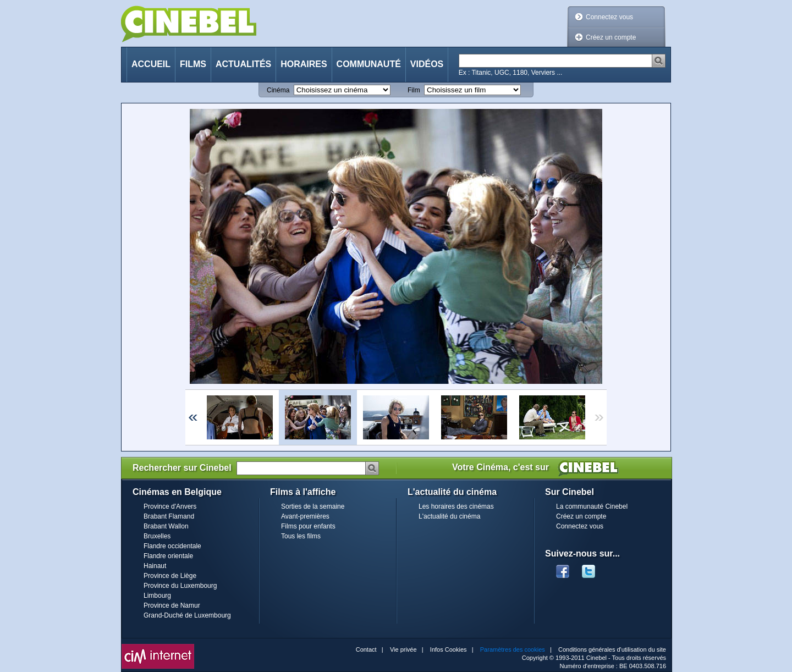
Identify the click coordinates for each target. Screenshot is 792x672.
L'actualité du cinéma (449, 516)
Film (414, 90)
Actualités (243, 64)
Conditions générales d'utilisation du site (612, 649)
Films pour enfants (308, 526)
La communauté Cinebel (592, 506)
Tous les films (301, 536)
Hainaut (155, 566)
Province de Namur (172, 605)
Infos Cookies (449, 649)
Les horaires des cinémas (456, 506)
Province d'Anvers (170, 506)
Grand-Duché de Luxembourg (187, 615)
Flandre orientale (168, 556)
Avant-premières (305, 516)
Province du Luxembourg (180, 586)
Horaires (304, 64)
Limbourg (157, 596)
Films (193, 64)
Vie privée (403, 649)
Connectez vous (609, 17)
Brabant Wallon (166, 526)
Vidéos (427, 64)
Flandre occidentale (172, 546)
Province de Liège (170, 576)
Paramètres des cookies (513, 649)
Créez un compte (611, 37)
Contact (366, 649)
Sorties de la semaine (313, 506)
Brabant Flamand (169, 516)
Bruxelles (157, 536)
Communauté (369, 64)
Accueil (151, 64)
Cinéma (278, 90)
